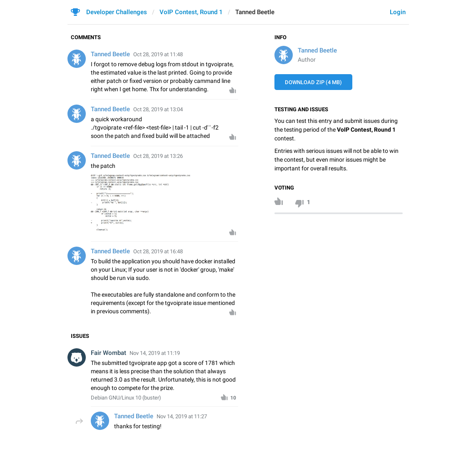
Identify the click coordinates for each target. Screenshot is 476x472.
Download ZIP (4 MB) (313, 82)
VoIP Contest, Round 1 (191, 12)
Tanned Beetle (317, 50)
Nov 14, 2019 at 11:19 (155, 353)
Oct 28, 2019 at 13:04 (158, 109)
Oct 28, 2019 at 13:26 (158, 156)
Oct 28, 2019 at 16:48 (158, 251)
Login (398, 12)
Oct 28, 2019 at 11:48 (158, 54)
